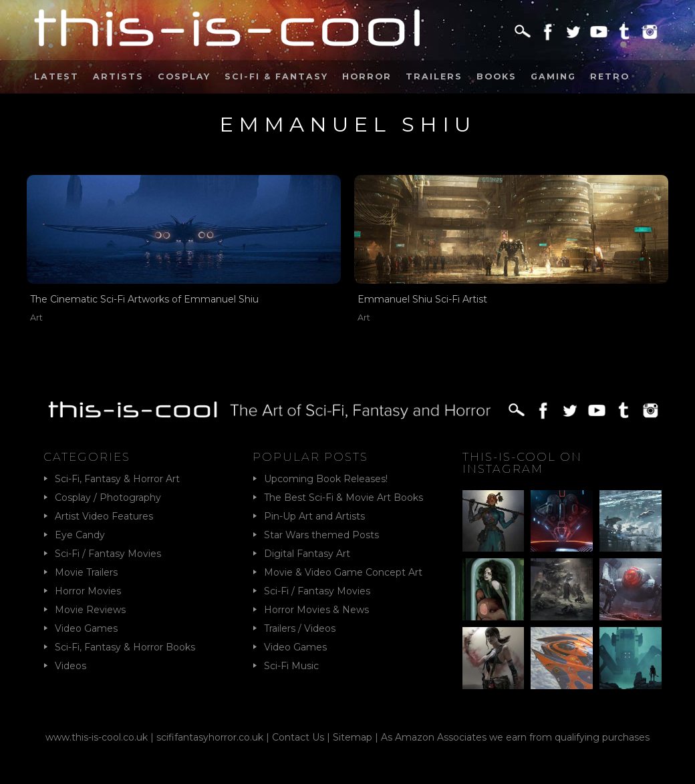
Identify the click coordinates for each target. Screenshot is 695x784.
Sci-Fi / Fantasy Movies (108, 554)
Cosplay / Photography (108, 498)
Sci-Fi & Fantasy (276, 76)
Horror (367, 76)
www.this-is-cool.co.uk (97, 737)
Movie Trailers (86, 572)
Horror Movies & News (316, 610)
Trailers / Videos (300, 628)
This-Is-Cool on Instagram (522, 463)
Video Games (86, 628)
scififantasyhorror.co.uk (210, 737)
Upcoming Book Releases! (326, 479)
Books (497, 76)
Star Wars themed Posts (321, 535)
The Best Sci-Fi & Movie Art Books (343, 498)
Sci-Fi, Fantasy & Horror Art (117, 479)
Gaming (553, 76)
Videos (71, 666)
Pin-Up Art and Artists (314, 516)
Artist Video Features (104, 516)
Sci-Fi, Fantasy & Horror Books (125, 647)
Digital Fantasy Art (307, 554)
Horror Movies (88, 591)
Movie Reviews (90, 610)
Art (36, 318)
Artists (118, 76)
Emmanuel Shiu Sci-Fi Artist (422, 299)
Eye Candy (80, 535)
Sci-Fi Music (291, 666)
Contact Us (298, 737)
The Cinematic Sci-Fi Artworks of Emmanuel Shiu (144, 299)
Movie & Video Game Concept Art (343, 572)
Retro (610, 76)
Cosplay (184, 76)
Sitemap (353, 737)
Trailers (434, 76)
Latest (56, 76)
